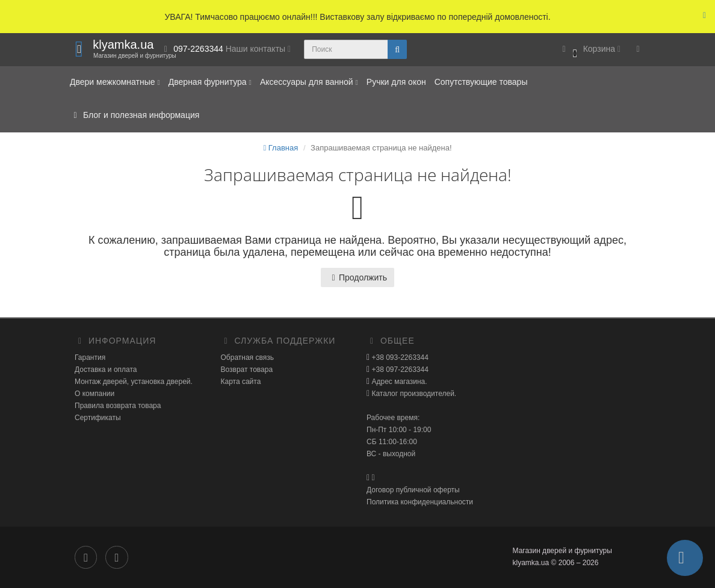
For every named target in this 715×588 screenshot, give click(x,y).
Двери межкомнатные (115, 82)
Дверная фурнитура (210, 82)
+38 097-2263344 (399, 370)
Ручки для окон (396, 82)
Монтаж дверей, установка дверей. (134, 382)
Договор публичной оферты (413, 490)
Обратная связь (247, 357)
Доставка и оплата (106, 370)
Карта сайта (241, 382)
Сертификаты (98, 418)
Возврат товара (247, 370)
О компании (94, 394)
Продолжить (357, 277)
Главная (280, 148)
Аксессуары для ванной (309, 82)
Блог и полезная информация (135, 115)
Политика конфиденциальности (420, 502)
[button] (590, 50)
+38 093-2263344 (399, 357)
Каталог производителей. (413, 394)
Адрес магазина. (398, 382)
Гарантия (90, 357)
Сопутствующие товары (481, 82)
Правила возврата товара (118, 406)
